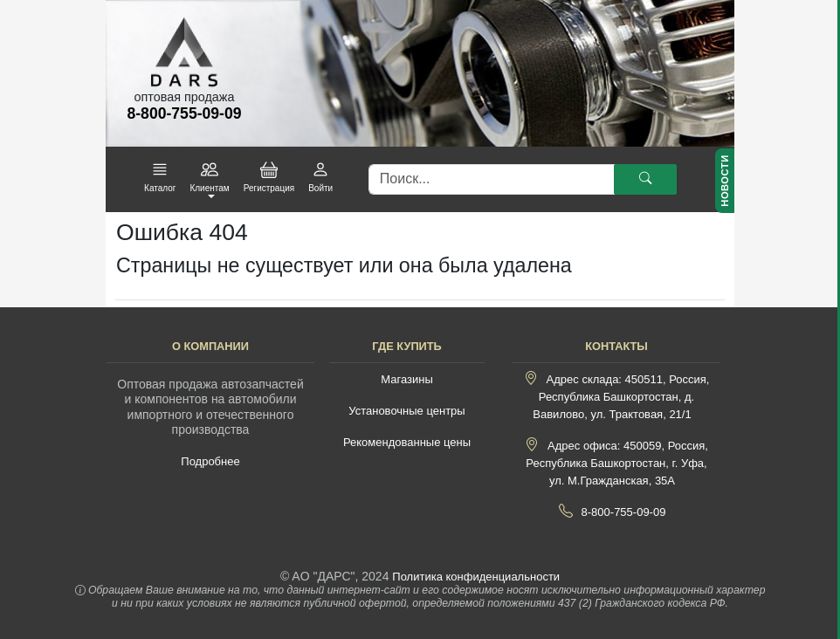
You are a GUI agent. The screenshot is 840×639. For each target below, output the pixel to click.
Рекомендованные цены (407, 442)
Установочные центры (406, 411)
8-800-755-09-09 (624, 512)
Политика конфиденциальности (476, 577)
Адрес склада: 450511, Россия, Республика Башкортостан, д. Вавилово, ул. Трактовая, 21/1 (621, 397)
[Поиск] (492, 180)
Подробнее (210, 461)
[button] (160, 178)
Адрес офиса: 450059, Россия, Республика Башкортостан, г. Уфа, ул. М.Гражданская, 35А (617, 463)
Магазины (407, 379)
